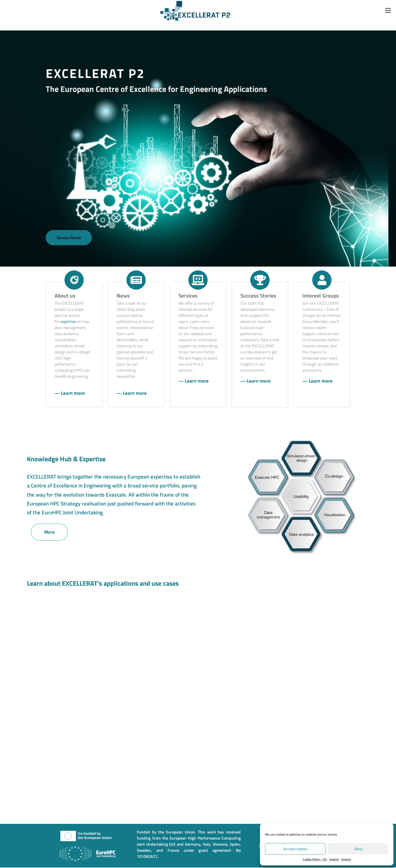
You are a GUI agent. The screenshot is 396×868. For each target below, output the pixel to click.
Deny (358, 849)
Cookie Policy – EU (315, 859)
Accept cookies (295, 849)
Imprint (334, 859)
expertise (68, 322)
